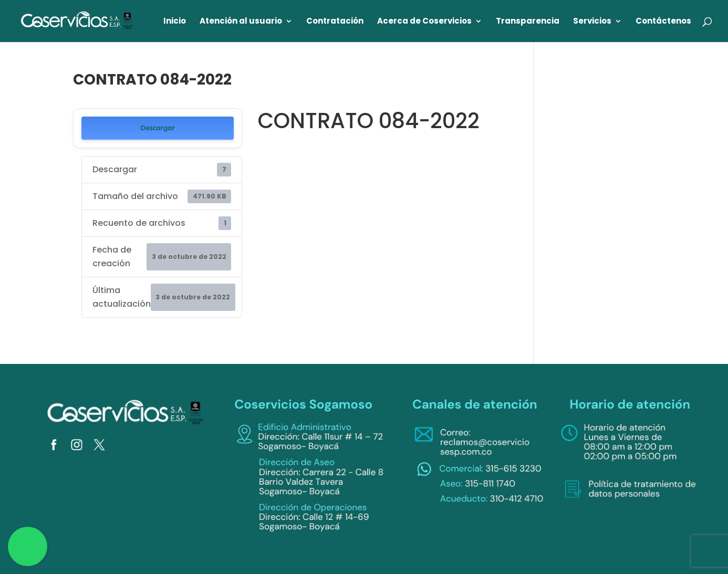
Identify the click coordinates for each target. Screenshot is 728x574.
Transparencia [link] (528, 22)
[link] (77, 20)
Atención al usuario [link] (241, 22)
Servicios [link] (592, 22)
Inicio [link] (175, 22)
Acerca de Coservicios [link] (424, 22)
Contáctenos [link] (663, 22)
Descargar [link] (158, 128)
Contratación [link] (335, 22)
